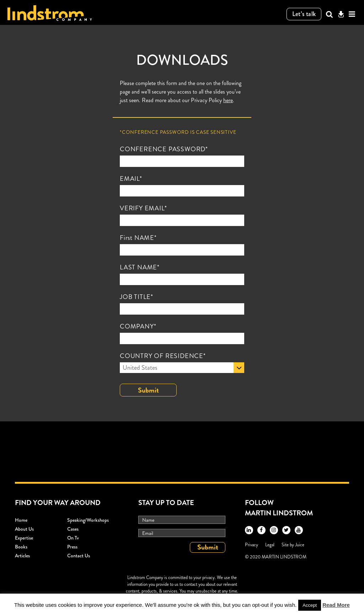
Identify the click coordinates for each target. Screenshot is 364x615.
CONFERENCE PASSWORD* (164, 149)
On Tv (73, 538)
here (228, 100)
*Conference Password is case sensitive (178, 132)
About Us (24, 529)
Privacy (251, 545)
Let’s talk (304, 14)
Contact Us (79, 556)
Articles (22, 556)
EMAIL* (131, 179)
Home (21, 520)
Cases (73, 529)
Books (21, 547)
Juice (300, 545)
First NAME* (138, 238)
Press (72, 547)
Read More (336, 605)
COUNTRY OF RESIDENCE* (163, 356)
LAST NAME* (140, 267)
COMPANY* (138, 326)
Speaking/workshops (88, 520)
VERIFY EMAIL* (143, 208)
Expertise (24, 538)
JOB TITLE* (136, 297)
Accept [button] (310, 605)
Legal (270, 545)
